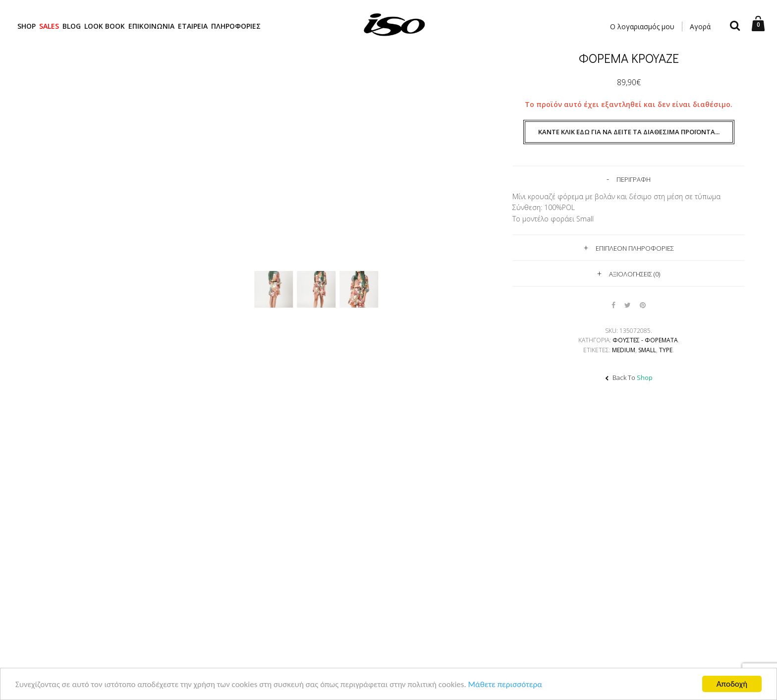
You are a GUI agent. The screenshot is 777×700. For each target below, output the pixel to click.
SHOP (27, 26)
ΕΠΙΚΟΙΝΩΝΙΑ (151, 26)
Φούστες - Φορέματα (645, 340)
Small (647, 350)
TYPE (666, 350)
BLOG (72, 26)
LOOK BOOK (105, 26)
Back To (629, 378)
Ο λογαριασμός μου (642, 27)
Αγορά (700, 27)
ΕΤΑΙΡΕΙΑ (193, 26)
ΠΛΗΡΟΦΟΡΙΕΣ (236, 26)
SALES (49, 26)
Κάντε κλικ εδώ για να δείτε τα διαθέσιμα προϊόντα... (629, 132)
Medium (624, 350)
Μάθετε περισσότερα (505, 685)
